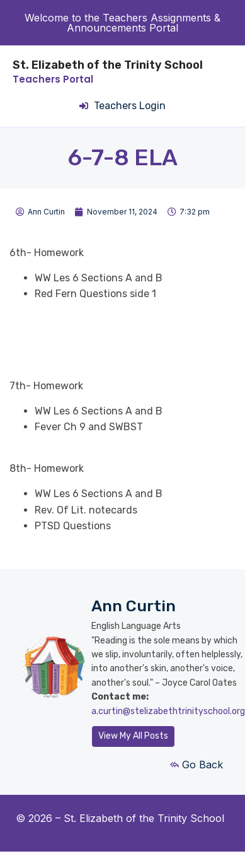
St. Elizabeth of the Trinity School (108, 65)
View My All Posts (133, 736)
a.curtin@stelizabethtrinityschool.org (168, 711)
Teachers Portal (53, 79)
